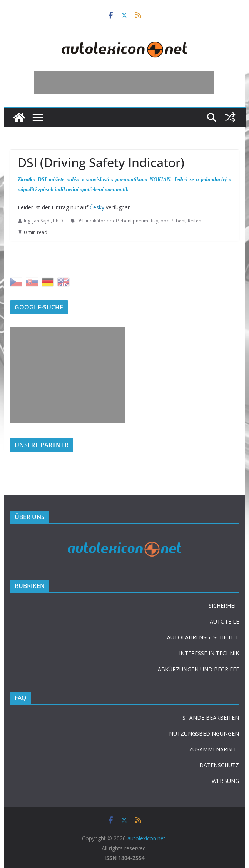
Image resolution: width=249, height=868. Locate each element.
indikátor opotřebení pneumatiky (122, 221)
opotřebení (173, 221)
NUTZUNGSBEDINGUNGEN (204, 733)
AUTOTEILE (224, 621)
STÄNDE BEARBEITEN (211, 718)
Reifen (195, 221)
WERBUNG (225, 781)
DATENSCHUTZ (219, 765)
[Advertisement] (124, 82)
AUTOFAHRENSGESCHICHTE (203, 637)
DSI (80, 221)
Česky (97, 207)
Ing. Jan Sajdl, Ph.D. (44, 221)
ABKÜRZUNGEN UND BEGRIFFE (198, 669)
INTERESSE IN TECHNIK (209, 653)
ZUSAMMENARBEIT (214, 749)
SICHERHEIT (224, 606)
